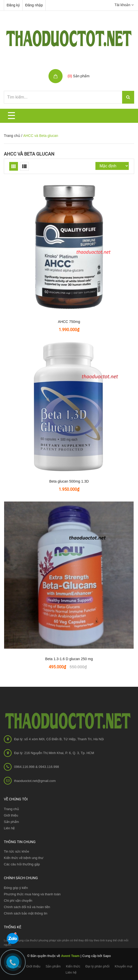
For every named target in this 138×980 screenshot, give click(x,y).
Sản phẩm (11, 822)
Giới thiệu (11, 815)
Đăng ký (13, 5)
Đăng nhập (34, 5)
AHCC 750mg (69, 322)
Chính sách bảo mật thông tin (26, 913)
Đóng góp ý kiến (16, 888)
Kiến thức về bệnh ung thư (24, 858)
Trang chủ (11, 809)
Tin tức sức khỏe (16, 851)
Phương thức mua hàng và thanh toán (32, 894)
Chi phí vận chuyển (18, 901)
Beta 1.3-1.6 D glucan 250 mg (69, 659)
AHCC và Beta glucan (29, 154)
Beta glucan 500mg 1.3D (69, 481)
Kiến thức (73, 966)
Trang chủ (12, 136)
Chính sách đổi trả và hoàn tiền (27, 907)
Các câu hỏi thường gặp (22, 864)
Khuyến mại (123, 966)
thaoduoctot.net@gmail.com (35, 781)
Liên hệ (9, 828)
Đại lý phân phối (97, 966)
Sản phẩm (53, 966)
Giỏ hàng (76, 70)
